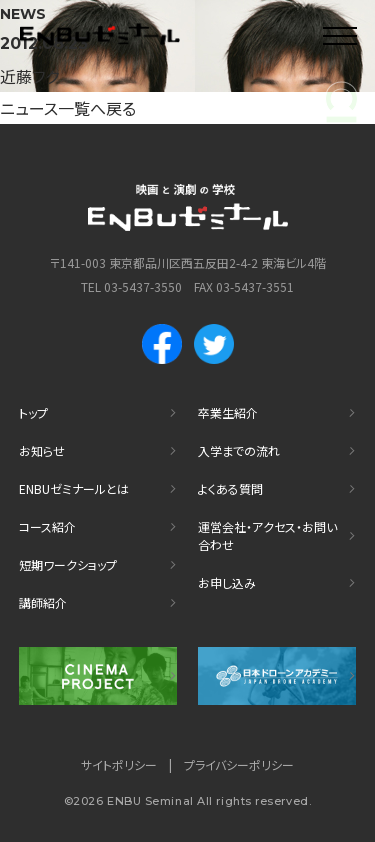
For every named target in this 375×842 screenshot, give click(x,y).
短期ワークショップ (68, 564)
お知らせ (42, 450)
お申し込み (227, 582)
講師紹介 (43, 602)
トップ (33, 412)
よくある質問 (230, 488)
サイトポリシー (119, 764)
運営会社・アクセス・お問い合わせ (267, 535)
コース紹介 (47, 526)
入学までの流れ (239, 450)
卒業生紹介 (228, 412)
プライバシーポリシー (239, 764)
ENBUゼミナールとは (74, 488)
